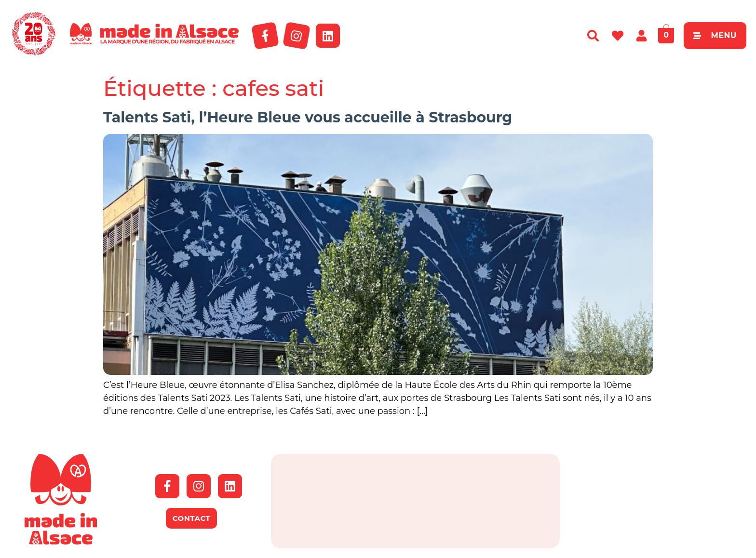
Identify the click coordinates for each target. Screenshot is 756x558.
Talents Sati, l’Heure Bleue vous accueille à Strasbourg (308, 117)
